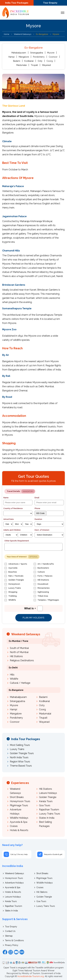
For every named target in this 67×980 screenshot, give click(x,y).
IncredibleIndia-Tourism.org (31, 976)
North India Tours (19, 757)
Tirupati (34, 65)
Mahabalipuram (19, 53)
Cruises (14, 826)
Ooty (40, 61)
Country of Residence (13, 508)
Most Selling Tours (20, 745)
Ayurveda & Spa (19, 822)
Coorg (50, 61)
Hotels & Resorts (19, 830)
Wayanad (46, 65)
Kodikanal (29, 61)
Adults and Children (12, 530)
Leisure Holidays (48, 793)
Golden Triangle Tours (22, 753)
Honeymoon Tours (20, 801)
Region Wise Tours (20, 762)
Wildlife (14, 679)
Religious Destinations (22, 660)
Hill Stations (16, 656)
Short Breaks (17, 797)
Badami (17, 61)
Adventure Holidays (14, 883)
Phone (37, 508)
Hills (12, 675)
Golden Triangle (48, 797)
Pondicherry (39, 57)
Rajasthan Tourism (49, 810)
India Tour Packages (17, 3)
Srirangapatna (37, 53)
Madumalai (21, 65)
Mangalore (24, 57)
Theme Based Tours (21, 766)
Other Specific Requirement (17, 541)
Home (6, 34)
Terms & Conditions (14, 940)
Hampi (11, 57)
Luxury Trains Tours (50, 814)
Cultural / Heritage (20, 683)
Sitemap (9, 936)
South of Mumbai (19, 648)
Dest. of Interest (42, 530)
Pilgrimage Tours (19, 805)
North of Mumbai (19, 652)
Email (37, 498)
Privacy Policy (12, 945)
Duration (38, 519)
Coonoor (53, 57)
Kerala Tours (46, 801)
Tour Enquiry (50, 3)
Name (6, 498)
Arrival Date (9, 519)
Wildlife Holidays (19, 818)
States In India (47, 818)
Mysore (51, 53)
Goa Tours (45, 805)
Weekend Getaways (23, 34)
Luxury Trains (17, 749)
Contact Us (10, 931)
